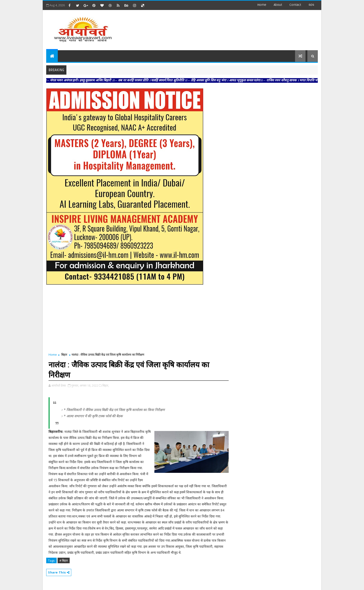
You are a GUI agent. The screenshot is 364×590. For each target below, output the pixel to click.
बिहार (64, 355)
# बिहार (64, 560)
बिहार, (106, 385)
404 (311, 5)
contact (295, 5)
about (278, 5)
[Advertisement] (233, 28)
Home (262, 5)
